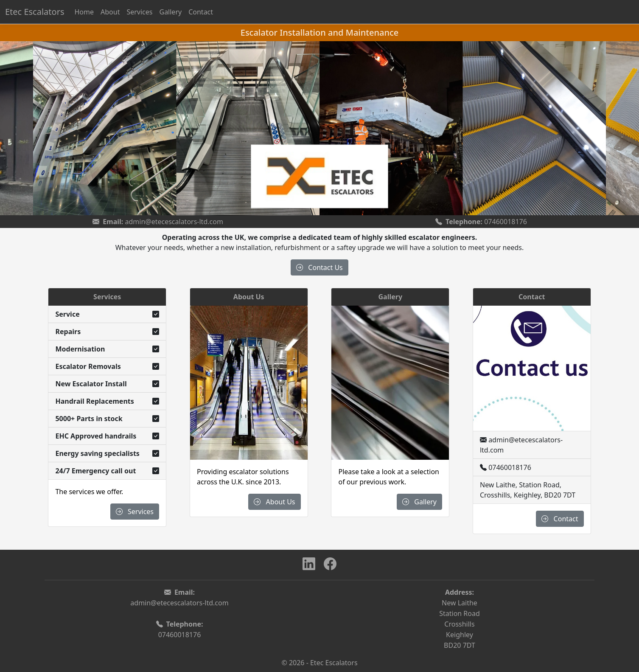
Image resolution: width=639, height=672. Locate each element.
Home (84, 12)
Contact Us (319, 267)
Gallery (170, 12)
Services (139, 12)
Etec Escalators (35, 12)
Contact (201, 12)
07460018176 (506, 222)
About (110, 12)
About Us (274, 502)
